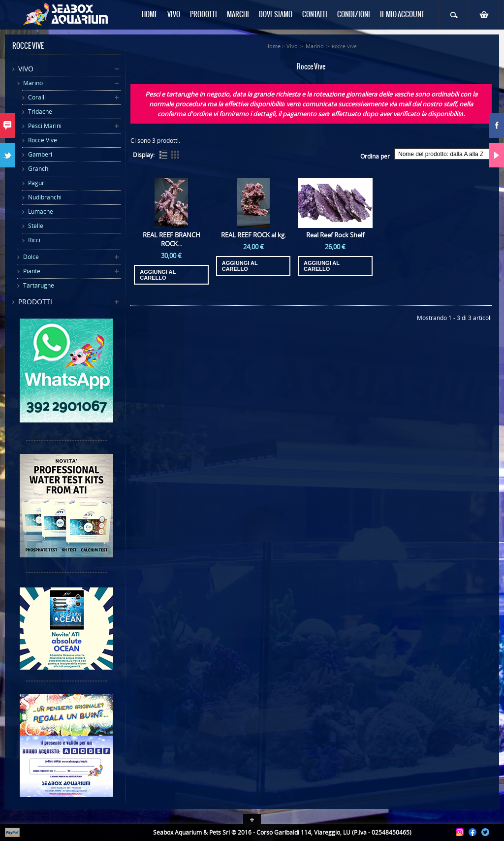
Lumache (41, 211)
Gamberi (40, 154)
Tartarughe (39, 285)
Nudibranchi (45, 197)
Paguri (37, 183)
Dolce (31, 257)
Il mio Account (402, 15)
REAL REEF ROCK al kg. (253, 235)
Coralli (37, 97)
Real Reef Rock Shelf (335, 235)
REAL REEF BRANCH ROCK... (172, 239)
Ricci (34, 240)
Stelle (36, 226)
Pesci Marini (45, 126)
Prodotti (35, 302)
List (163, 155)
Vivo (26, 69)
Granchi (39, 169)
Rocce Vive (43, 140)
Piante (32, 271)
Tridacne (40, 112)
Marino (33, 83)
